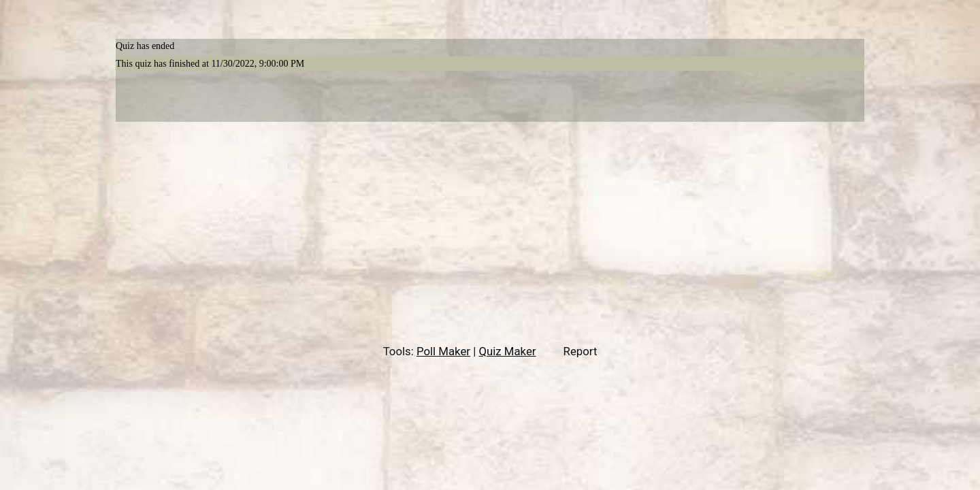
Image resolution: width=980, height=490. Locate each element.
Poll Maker (443, 351)
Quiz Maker (507, 351)
